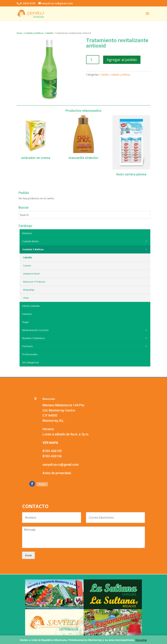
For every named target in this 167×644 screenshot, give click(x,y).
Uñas (26, 298)
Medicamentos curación (85, 330)
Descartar (141, 640)
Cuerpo (27, 265)
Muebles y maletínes (85, 338)
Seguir (42, 484)
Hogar (26, 322)
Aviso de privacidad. (57, 473)
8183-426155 (52, 451)
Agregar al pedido (122, 60)
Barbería (27, 233)
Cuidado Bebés (85, 241)
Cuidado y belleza (34, 33)
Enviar (28, 555)
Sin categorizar (31, 362)
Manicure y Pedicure (34, 282)
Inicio (19, 33)
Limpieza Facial (31, 274)
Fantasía (27, 314)
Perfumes (85, 346)
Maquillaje (29, 290)
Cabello (49, 33)
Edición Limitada (31, 306)
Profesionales (30, 354)
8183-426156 (52, 456)
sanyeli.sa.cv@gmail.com (61, 465)
